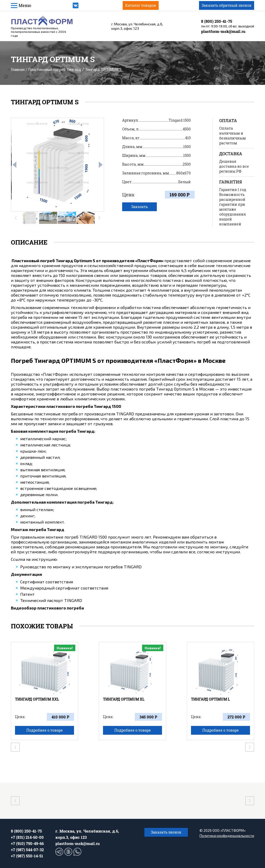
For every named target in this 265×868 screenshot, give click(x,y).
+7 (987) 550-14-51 (27, 856)
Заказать (139, 207)
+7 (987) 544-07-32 (27, 850)
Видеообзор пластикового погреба (47, 608)
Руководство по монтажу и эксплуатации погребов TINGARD (81, 567)
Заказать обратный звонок (227, 5)
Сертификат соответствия (47, 582)
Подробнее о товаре (45, 730)
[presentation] (14, 165)
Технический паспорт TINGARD (51, 600)
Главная (18, 69)
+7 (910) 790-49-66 (27, 843)
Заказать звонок (166, 832)
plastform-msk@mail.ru (223, 31)
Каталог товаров (141, 5)
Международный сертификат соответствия (64, 588)
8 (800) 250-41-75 (217, 21)
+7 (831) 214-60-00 (27, 837)
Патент (27, 594)
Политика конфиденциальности (227, 836)
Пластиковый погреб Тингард (55, 69)
